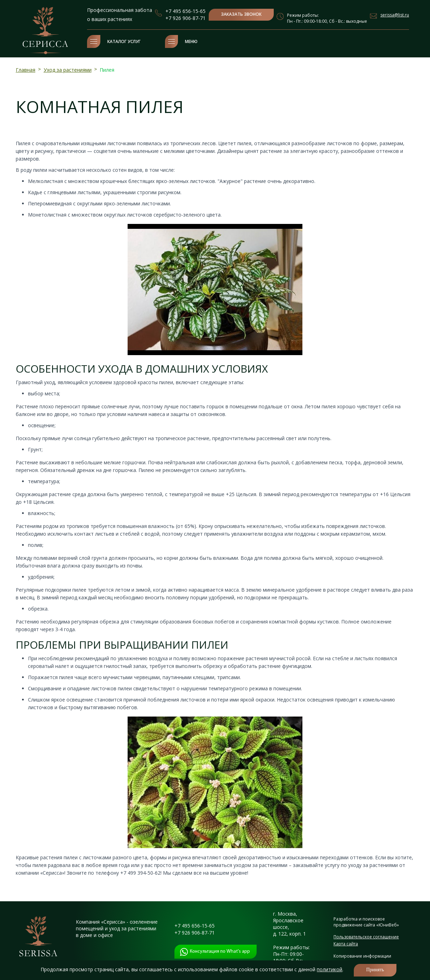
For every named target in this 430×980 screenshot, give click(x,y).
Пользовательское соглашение (366, 937)
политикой (329, 969)
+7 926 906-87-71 (185, 18)
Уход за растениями (68, 70)
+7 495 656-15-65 (185, 11)
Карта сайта (346, 944)
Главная (26, 70)
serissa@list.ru (395, 15)
